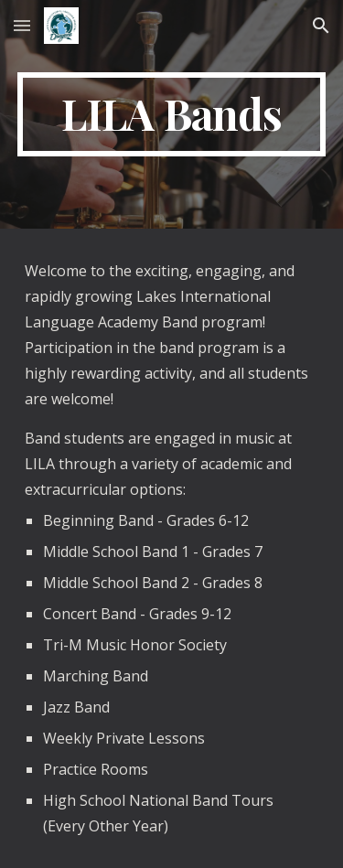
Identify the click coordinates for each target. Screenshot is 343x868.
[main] (172, 114)
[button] (22, 25)
